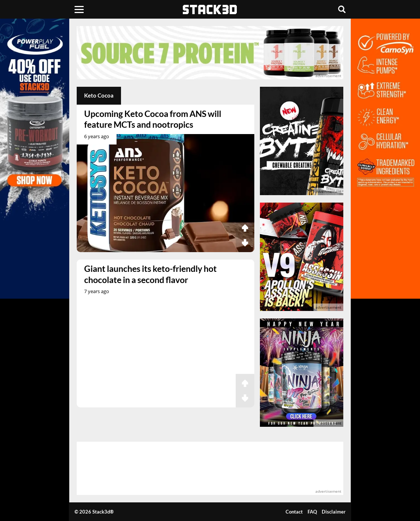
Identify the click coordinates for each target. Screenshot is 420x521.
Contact (294, 512)
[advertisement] (210, 53)
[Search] (342, 9)
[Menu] (79, 9)
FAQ (312, 512)
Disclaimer (334, 512)
